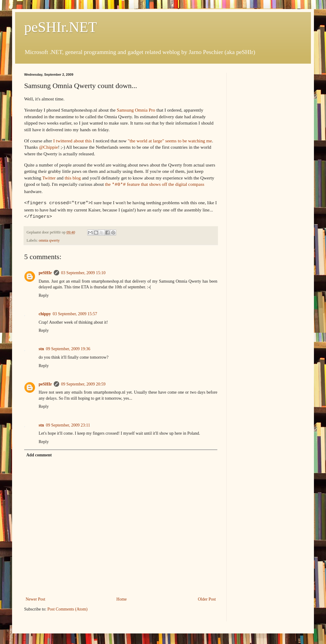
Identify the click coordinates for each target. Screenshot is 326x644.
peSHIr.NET (61, 27)
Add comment (39, 453)
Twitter (49, 178)
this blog (73, 178)
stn (41, 347)
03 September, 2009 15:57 (75, 312)
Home (122, 597)
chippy (45, 312)
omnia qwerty (49, 239)
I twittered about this (72, 141)
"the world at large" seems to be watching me (170, 141)
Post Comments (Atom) (67, 607)
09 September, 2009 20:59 (83, 382)
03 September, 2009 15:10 (83, 271)
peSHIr (45, 271)
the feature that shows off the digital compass (155, 184)
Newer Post (35, 597)
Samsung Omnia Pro (136, 110)
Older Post (207, 597)
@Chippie (48, 147)
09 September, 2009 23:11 (68, 423)
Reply (44, 294)
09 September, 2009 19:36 (68, 347)
